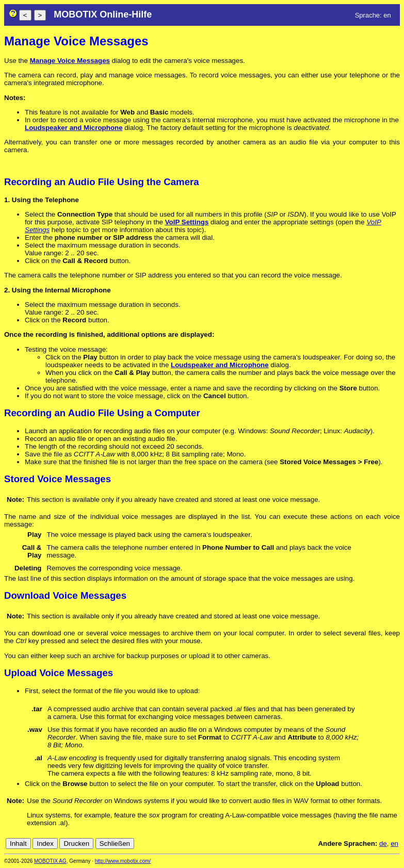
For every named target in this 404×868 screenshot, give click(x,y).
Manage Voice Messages (70, 61)
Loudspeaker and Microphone (74, 128)
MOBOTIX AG (50, 861)
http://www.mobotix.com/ (123, 861)
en (394, 844)
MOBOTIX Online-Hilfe (103, 14)
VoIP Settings (187, 222)
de (383, 844)
